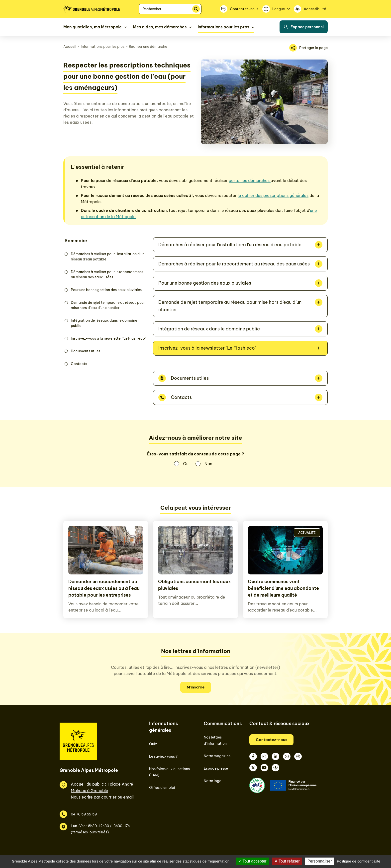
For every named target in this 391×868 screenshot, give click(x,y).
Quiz (153, 744)
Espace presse (216, 768)
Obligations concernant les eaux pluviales (195, 585)
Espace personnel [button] (304, 27)
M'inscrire (196, 687)
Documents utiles (86, 351)
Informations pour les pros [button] (223, 27)
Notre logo (213, 781)
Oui (186, 464)
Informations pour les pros (103, 47)
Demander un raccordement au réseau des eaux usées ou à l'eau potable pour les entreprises (104, 588)
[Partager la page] (308, 48)
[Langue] (276, 9)
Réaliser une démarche (148, 47)
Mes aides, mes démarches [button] (160, 27)
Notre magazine (217, 756)
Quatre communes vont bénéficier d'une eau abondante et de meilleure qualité (283, 588)
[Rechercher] (196, 9)
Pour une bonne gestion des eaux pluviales (106, 290)
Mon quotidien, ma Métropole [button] (93, 27)
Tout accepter (252, 861)
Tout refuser (287, 861)
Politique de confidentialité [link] (359, 861)
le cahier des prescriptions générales (273, 195)
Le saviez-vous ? (163, 756)
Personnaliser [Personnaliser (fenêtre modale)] (320, 861)
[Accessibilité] (311, 9)
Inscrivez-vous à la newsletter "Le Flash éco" (108, 338)
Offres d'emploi (162, 788)
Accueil (70, 47)
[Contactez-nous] (239, 9)
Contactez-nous (272, 740)
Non (208, 464)
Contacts (79, 364)
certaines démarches (250, 181)
